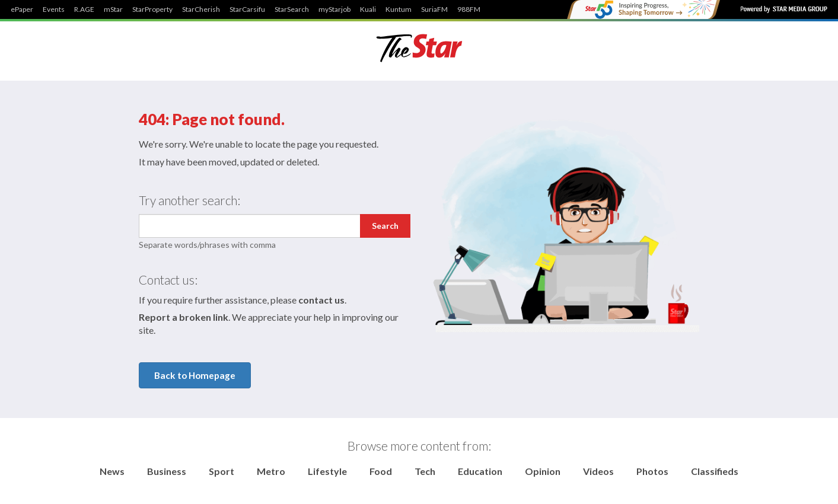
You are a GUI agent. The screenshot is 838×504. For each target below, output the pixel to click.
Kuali (368, 9)
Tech (425, 471)
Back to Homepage (195, 375)
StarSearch (292, 9)
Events (54, 9)
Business (167, 471)
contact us (321, 300)
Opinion (543, 471)
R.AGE (84, 9)
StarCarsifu (247, 9)
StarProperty (152, 9)
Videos (598, 471)
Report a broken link (184, 317)
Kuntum (399, 9)
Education (480, 471)
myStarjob (334, 9)
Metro (271, 471)
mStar (113, 9)
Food (381, 471)
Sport (222, 471)
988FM (469, 9)
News (112, 471)
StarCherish (201, 9)
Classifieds (715, 471)
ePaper (22, 9)
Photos (652, 471)
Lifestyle (327, 471)
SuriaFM (434, 9)
